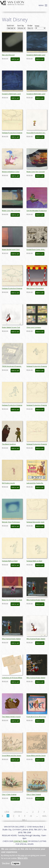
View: (37, 26)
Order (30, 26)
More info (23, 858)
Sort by (21, 26)
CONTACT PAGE (20, 841)
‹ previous (18, 812)
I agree (16, 863)
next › (45, 816)
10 (31, 816)
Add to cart (15, 59)
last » (24, 820)
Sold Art (10, 26)
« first (7, 812)
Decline (6, 863)
